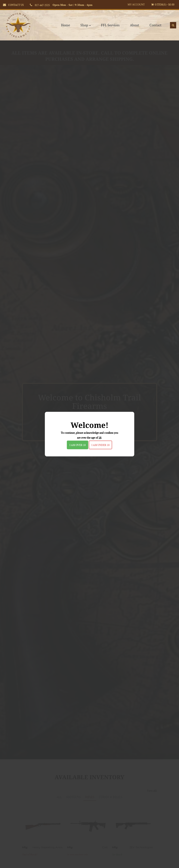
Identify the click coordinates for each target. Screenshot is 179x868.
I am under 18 (100, 445)
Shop (86, 22)
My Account (136, 5)
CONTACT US (16, 5)
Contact (156, 22)
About (135, 22)
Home (66, 22)
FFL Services (110, 22)
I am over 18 (78, 445)
